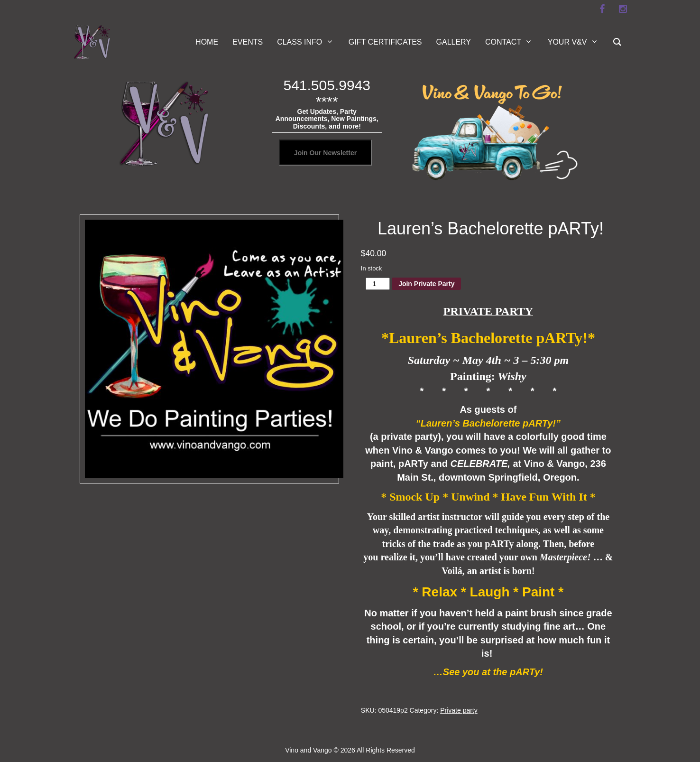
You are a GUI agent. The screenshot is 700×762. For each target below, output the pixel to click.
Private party (459, 710)
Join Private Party (426, 284)
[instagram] (623, 9)
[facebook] (602, 9)
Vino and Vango (308, 750)
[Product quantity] (378, 284)
